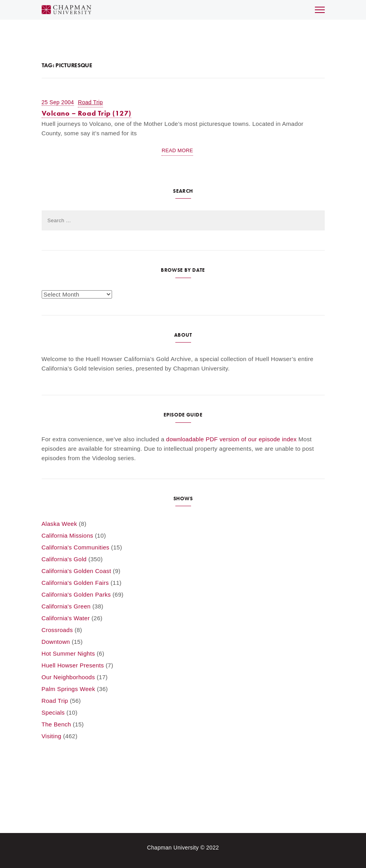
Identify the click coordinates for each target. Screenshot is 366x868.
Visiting (51, 736)
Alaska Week (60, 524)
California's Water (66, 618)
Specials (53, 712)
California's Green (66, 606)
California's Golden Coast (76, 571)
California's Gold (64, 559)
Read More (177, 150)
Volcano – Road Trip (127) (87, 113)
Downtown (56, 642)
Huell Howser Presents (73, 665)
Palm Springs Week (69, 689)
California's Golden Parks (76, 594)
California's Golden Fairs (75, 583)
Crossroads (57, 630)
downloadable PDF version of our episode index (232, 439)
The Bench (56, 724)
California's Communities (76, 547)
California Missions (68, 535)
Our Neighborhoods (68, 677)
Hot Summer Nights (68, 653)
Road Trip (90, 102)
